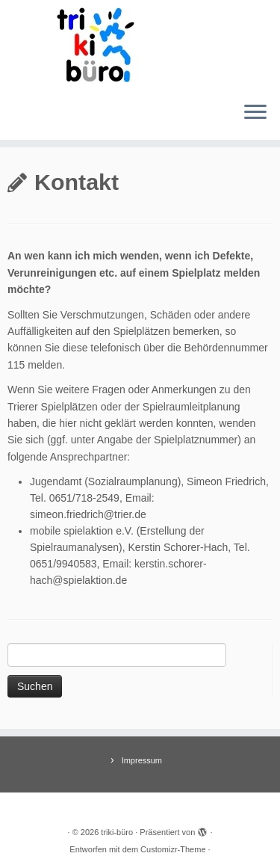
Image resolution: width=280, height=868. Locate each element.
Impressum (142, 760)
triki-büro (117, 832)
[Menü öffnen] (255, 113)
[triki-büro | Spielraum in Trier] (140, 45)
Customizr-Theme (173, 849)
